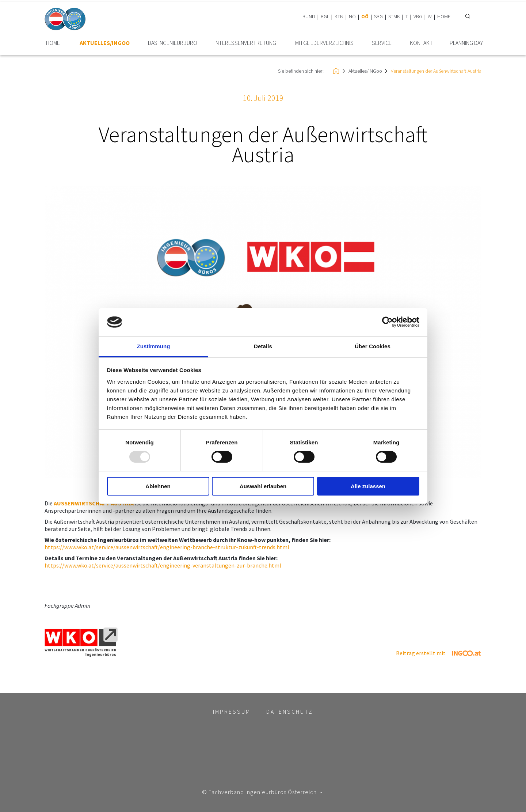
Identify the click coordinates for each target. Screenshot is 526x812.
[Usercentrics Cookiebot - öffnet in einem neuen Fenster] (387, 322)
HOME (444, 16)
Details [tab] (263, 346)
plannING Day (466, 43)
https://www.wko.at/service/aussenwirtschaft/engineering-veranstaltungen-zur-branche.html (163, 565)
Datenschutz (290, 712)
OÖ (365, 16)
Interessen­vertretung (245, 43)
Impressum (232, 712)
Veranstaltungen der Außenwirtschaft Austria (436, 71)
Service (382, 43)
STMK (394, 16)
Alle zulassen (368, 486)
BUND (309, 16)
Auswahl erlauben (263, 486)
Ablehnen (158, 486)
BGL (325, 16)
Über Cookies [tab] (373, 346)
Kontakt (421, 43)
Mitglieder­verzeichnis (324, 43)
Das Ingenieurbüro (173, 43)
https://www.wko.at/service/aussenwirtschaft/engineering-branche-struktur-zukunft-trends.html (167, 547)
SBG (378, 16)
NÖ (352, 16)
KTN (339, 16)
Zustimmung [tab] (154, 346)
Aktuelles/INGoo (105, 43)
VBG (418, 16)
